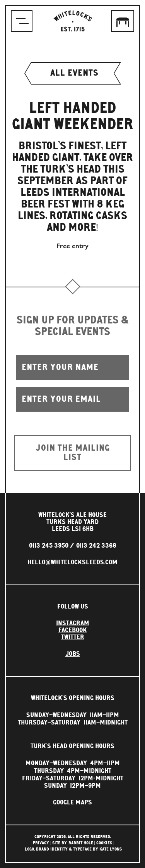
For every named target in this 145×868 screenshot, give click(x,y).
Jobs (73, 654)
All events (73, 73)
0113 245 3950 (49, 546)
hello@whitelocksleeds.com (72, 562)
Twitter (73, 637)
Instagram (73, 623)
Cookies (104, 843)
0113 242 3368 (96, 546)
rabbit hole (81, 843)
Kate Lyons (111, 849)
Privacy (41, 843)
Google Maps (72, 802)
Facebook (73, 630)
